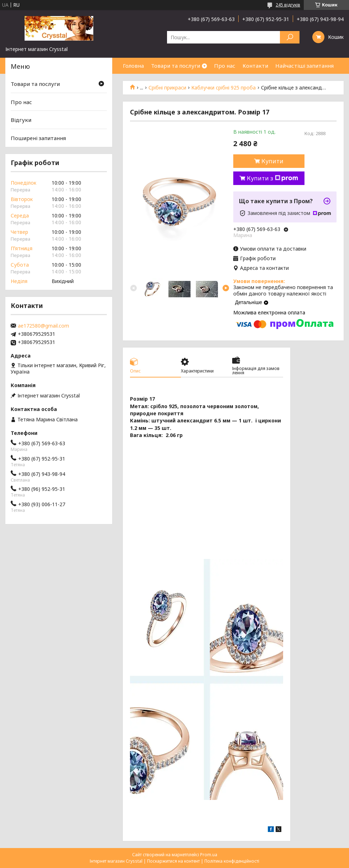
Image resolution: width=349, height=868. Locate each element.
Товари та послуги (176, 66)
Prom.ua (209, 855)
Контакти (255, 66)
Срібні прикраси (167, 88)
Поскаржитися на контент (173, 861)
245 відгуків (288, 5)
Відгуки (21, 120)
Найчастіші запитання (304, 66)
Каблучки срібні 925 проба (223, 88)
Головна (133, 66)
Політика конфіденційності (232, 861)
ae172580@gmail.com (43, 326)
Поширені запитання (38, 138)
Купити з (272, 178)
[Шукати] (290, 37)
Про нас (225, 66)
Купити (272, 161)
